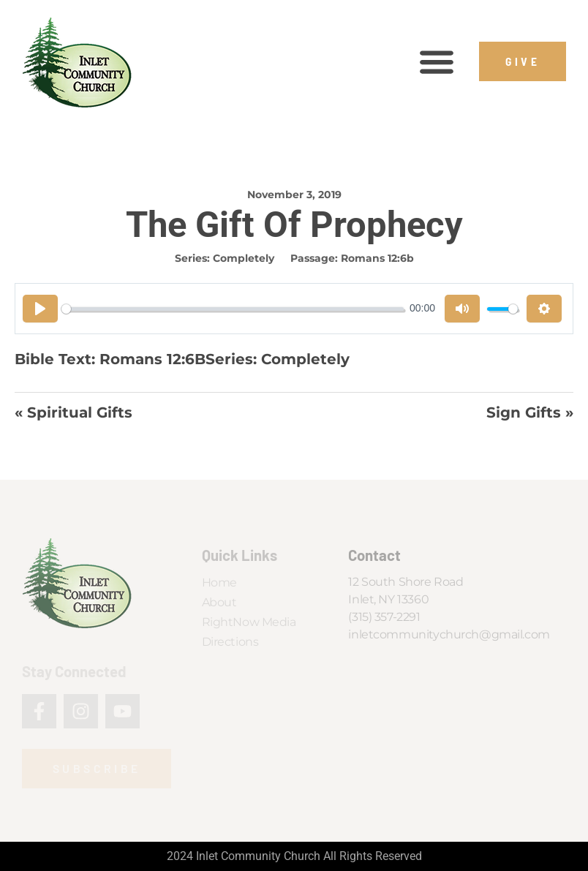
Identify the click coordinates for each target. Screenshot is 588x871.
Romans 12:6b (377, 258)
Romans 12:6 (147, 359)
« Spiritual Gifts (73, 412)
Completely (244, 258)
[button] (437, 62)
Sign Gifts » (530, 412)
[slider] (233, 309)
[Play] (40, 309)
